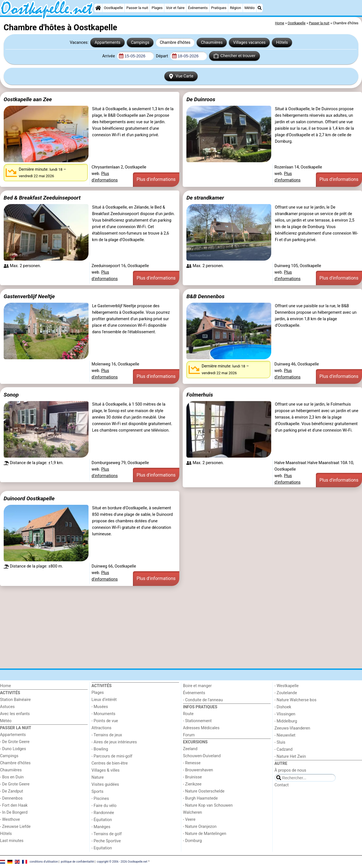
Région (235, 8)
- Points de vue (105, 721)
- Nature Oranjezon (200, 827)
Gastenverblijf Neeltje (29, 296)
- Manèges (101, 827)
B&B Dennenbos (205, 296)
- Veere (189, 820)
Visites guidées (105, 784)
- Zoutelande (286, 693)
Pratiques (219, 8)
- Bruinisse (192, 777)
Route (188, 714)
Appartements (108, 43)
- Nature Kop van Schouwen (208, 805)
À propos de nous (290, 770)
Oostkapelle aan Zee (28, 99)
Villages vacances (249, 43)
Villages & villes (106, 770)
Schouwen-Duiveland (202, 756)
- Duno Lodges (13, 749)
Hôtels (282, 43)
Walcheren (192, 812)
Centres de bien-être (110, 763)
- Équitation (102, 820)
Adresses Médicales (201, 728)
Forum (189, 735)
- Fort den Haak (14, 805)
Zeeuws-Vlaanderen (292, 728)
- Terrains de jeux (107, 735)
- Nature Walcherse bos (296, 700)
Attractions (102, 728)
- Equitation (102, 848)
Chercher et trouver (234, 56)
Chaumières (212, 43)
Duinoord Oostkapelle (29, 498)
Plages (157, 8)
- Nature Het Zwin (290, 756)
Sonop (11, 395)
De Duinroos (201, 99)
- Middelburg (286, 721)
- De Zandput (11, 791)
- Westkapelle (287, 686)
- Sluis (280, 742)
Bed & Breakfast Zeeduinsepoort (42, 198)
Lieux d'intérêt (104, 700)
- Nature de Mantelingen (205, 834)
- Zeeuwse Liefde (15, 827)
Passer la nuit (137, 8)
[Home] (98, 8)
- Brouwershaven (198, 770)
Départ (162, 56)
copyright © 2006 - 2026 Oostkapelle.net (122, 862)
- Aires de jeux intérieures (114, 742)
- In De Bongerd (14, 812)
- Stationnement (197, 721)
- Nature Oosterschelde (204, 791)
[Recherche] (260, 8)
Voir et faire (175, 8)
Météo (249, 8)
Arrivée (109, 56)
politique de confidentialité (77, 862)
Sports (98, 792)
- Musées (100, 707)
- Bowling (100, 749)
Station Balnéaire (15, 700)
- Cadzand (284, 749)
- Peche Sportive (106, 841)
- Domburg (192, 841)
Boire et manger (197, 686)
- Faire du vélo (104, 806)
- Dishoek (283, 707)
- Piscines (100, 799)
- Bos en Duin (12, 777)
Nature (98, 777)
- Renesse (192, 763)
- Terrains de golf (107, 834)
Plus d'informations (156, 179)
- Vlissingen (285, 714)
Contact (282, 785)
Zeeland (190, 749)
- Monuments (104, 714)
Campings (140, 43)
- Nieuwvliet (285, 735)
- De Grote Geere (15, 742)
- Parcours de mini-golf (112, 756)
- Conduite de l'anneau (203, 700)
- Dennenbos (11, 798)
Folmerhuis (200, 395)
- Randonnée (103, 813)
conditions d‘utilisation (44, 862)
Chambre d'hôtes (175, 43)
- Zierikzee (192, 784)
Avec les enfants (15, 714)
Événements (198, 8)
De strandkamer (205, 198)
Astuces (7, 707)
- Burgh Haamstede (200, 798)
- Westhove (10, 820)
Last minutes (12, 841)
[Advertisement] (170, 627)
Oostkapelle (113, 8)
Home (6, 686)
